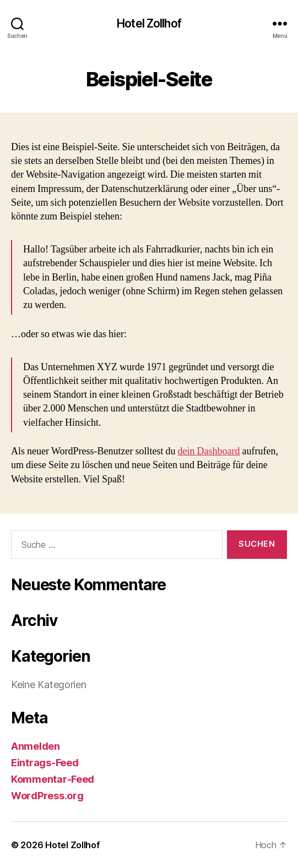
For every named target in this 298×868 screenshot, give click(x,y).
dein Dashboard (209, 451)
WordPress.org (47, 796)
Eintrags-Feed (45, 763)
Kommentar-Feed (53, 779)
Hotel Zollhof (149, 23)
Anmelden (36, 746)
